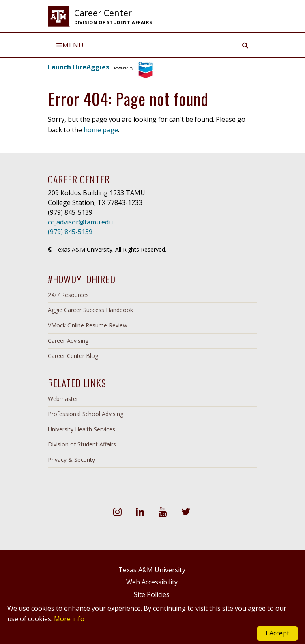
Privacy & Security (71, 460)
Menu (70, 45)
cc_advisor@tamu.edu (80, 222)
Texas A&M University (152, 570)
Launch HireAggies (78, 67)
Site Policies (152, 594)
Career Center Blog (73, 356)
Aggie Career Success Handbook (90, 310)
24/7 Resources (68, 295)
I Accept (277, 633)
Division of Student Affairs (82, 444)
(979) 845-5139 (70, 232)
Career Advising (68, 341)
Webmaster (63, 399)
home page (101, 130)
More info (69, 619)
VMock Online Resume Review (88, 325)
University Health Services (82, 429)
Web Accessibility (152, 582)
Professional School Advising (86, 414)
